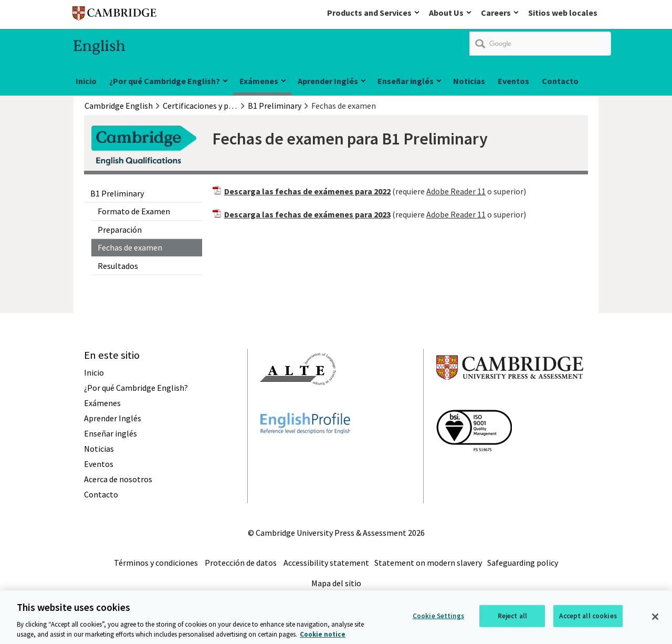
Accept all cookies (588, 620)
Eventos (513, 81)
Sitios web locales (563, 13)
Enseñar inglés (406, 81)
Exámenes (259, 81)
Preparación (120, 230)
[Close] (655, 621)
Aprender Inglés (328, 81)
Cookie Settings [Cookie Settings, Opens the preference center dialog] (438, 620)
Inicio (86, 81)
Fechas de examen (130, 247)
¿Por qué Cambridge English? (165, 81)
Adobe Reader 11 (456, 191)
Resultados (118, 266)
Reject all (512, 620)
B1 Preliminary (117, 193)
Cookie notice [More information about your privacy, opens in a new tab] (323, 639)
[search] (540, 44)
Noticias (469, 81)
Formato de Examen (134, 211)
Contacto (560, 81)
